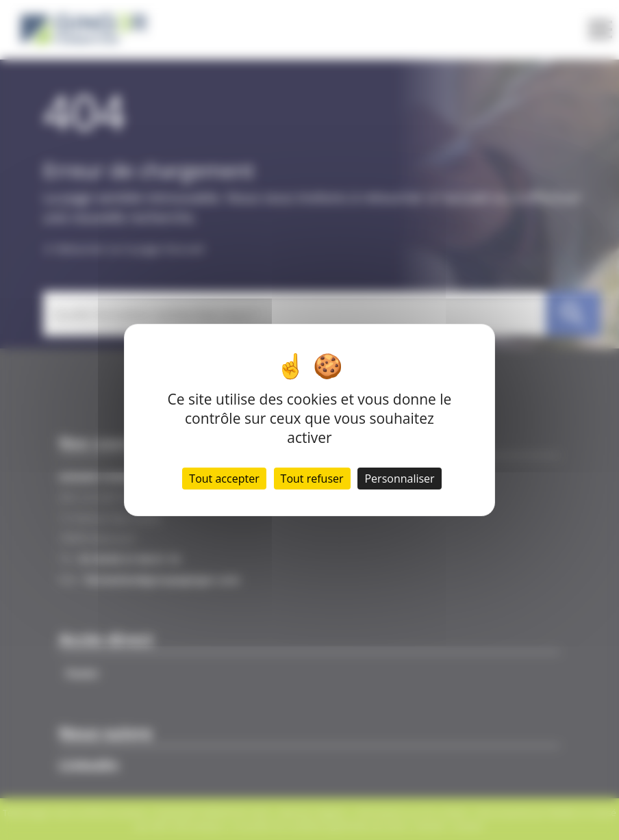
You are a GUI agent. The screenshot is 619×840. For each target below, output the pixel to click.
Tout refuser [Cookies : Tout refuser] (312, 479)
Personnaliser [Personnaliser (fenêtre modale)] (399, 479)
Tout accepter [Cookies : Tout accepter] (224, 479)
